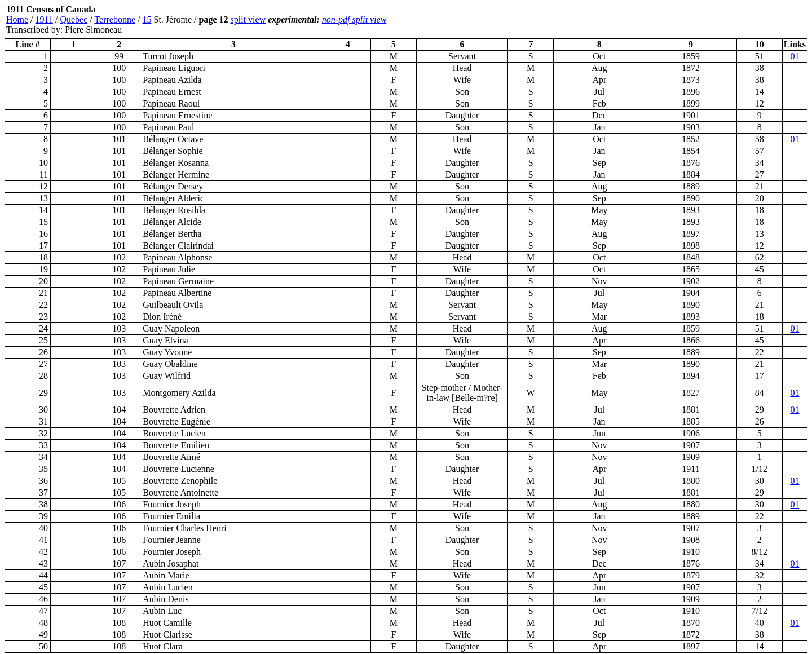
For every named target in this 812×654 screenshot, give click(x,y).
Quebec (74, 19)
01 (795, 56)
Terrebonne (115, 19)
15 (147, 19)
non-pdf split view (354, 19)
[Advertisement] (740, 20)
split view (248, 19)
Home (17, 19)
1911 (44, 19)
